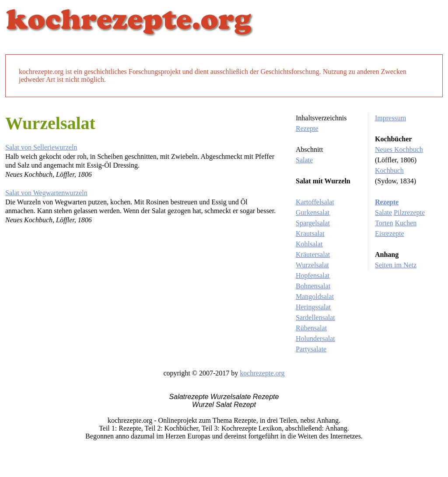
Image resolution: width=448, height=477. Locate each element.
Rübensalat (311, 328)
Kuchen (406, 223)
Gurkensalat (313, 212)
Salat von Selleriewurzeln (41, 147)
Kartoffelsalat (315, 202)
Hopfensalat (313, 275)
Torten (384, 223)
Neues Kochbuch (399, 149)
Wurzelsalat (312, 265)
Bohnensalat (313, 286)
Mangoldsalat (315, 296)
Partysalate (311, 349)
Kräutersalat (313, 254)
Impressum (390, 118)
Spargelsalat (313, 223)
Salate (304, 160)
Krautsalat (310, 233)
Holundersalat (315, 338)
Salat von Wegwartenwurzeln (46, 193)
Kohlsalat (309, 244)
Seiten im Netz (396, 265)
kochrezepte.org (262, 373)
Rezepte (307, 128)
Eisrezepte (390, 233)
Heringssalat (313, 307)
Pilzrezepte (409, 212)
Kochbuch (389, 170)
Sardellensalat (315, 317)
